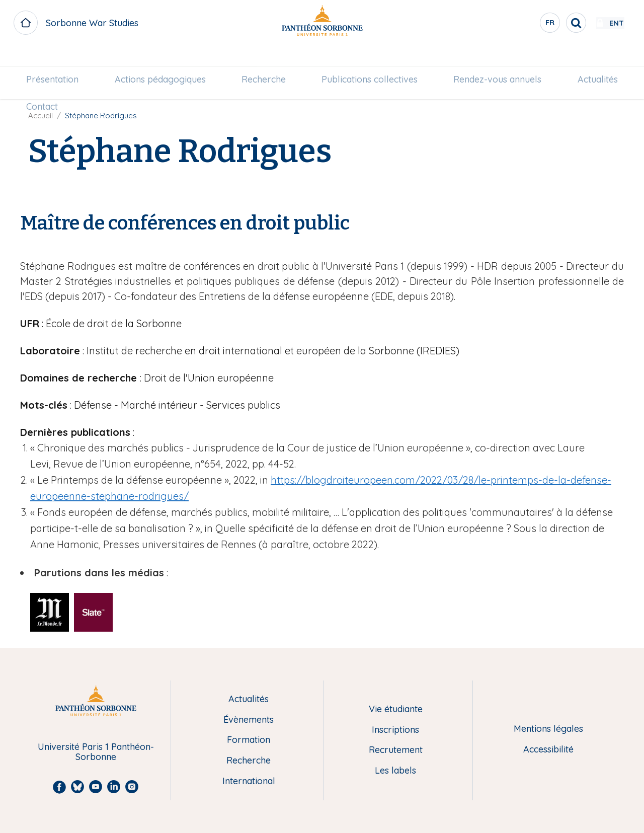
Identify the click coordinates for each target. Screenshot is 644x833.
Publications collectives (369, 59)
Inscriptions (395, 730)
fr (521, 25)
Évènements (249, 720)
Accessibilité (548, 750)
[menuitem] (59, 59)
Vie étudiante (396, 709)
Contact (49, 86)
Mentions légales (548, 729)
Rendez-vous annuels (494, 59)
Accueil (41, 116)
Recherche (265, 59)
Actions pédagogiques (164, 59)
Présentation (59, 59)
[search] (546, 23)
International (249, 781)
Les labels (395, 771)
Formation (249, 740)
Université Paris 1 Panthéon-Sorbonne (96, 752)
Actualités (591, 59)
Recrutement (396, 750)
